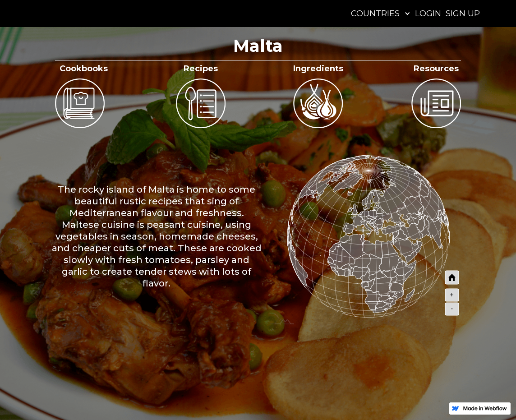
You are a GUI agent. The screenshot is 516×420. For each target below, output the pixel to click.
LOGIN (428, 14)
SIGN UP (463, 14)
